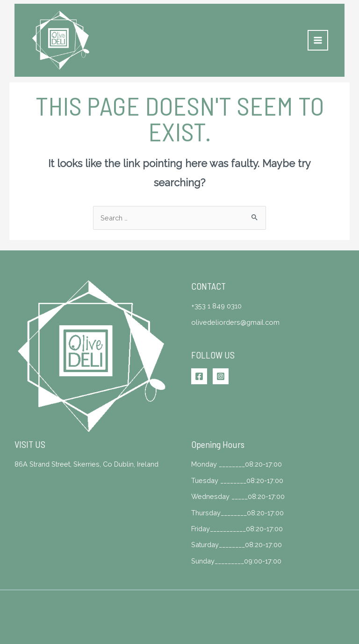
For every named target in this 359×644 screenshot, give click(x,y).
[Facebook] (199, 376)
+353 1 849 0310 (216, 306)
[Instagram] (221, 376)
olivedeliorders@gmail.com (235, 322)
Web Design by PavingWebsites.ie (181, 606)
